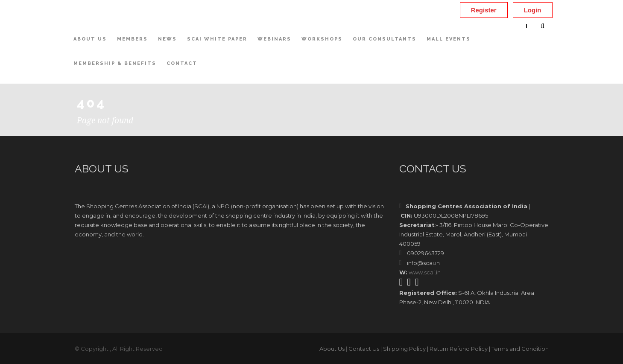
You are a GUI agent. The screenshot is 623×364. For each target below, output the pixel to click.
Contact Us (364, 349)
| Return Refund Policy (457, 349)
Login (533, 10)
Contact (182, 63)
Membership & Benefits (115, 63)
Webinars (274, 39)
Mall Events (449, 39)
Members (132, 39)
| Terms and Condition (519, 349)
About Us (90, 39)
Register (484, 10)
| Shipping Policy (403, 349)
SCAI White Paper (217, 39)
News (167, 39)
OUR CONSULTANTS (385, 39)
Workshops (322, 39)
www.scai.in (425, 272)
